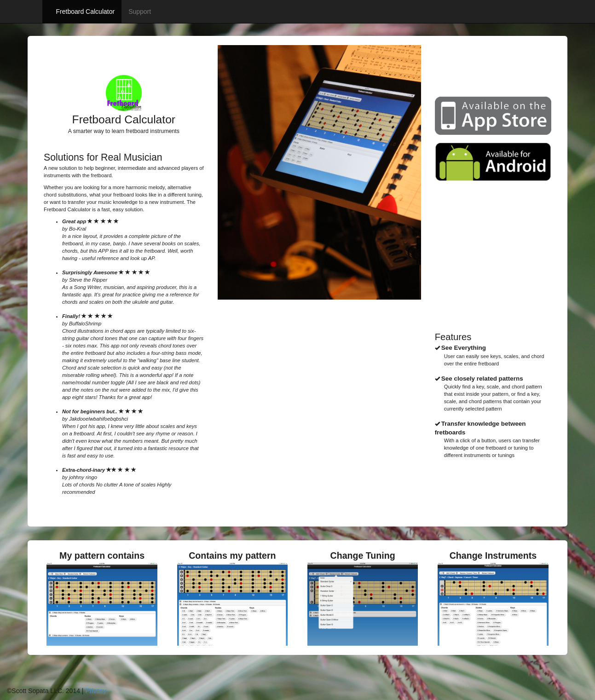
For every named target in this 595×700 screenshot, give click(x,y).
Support (140, 12)
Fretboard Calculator (86, 12)
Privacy (96, 691)
